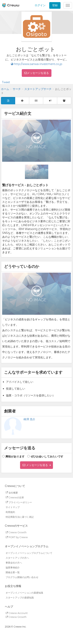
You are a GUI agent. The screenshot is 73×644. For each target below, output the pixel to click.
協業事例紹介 (13, 567)
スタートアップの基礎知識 (20, 598)
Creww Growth (16, 532)
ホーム (5, 89)
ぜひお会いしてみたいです (47, 456)
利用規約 (10, 512)
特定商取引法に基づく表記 (20, 517)
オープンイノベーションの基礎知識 (24, 593)
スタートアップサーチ (38, 89)
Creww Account (17, 613)
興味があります (15, 456)
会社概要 (12, 492)
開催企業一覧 (13, 572)
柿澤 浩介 (29, 419)
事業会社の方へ (14, 562)
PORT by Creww (17, 537)
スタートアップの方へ (17, 558)
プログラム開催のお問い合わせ (22, 577)
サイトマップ (13, 507)
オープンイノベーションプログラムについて (29, 553)
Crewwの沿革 (15, 497)
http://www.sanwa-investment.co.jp (36, 64)
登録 (55, 5)
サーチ (17, 89)
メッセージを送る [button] (38, 73)
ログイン (40, 5)
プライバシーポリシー (19, 502)
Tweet (6, 82)
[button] (36, 465)
